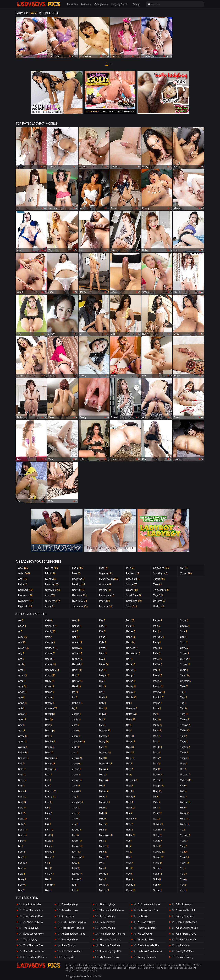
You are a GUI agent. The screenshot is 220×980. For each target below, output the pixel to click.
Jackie (77, 714)
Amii (22, 670)
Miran (104, 857)
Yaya (184, 841)
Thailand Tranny (185, 957)
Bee (22, 802)
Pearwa (159, 692)
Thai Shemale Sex (33, 945)
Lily (103, 686)
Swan (185, 675)
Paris (158, 659)
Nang (130, 675)
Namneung (133, 653)
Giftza (49, 874)
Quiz (157, 791)
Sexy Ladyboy (107, 922)
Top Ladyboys (31, 928)
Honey (77, 681)
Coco (50, 686)
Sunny (185, 664)
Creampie (53, 590)
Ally (21, 653)
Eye (49, 802)
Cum (50, 595)
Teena (185, 720)
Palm (131, 890)
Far (48, 819)
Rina (156, 802)
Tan (183, 703)
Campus (51, 626)
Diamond (51, 758)
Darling (50, 731)
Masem (105, 753)
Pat (157, 670)
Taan (184, 686)
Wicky (185, 813)
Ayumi (23, 747)
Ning (130, 758)
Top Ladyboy (30, 940)
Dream (51, 769)
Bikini (50, 573)
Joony (76, 791)
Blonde (51, 579)
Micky (103, 808)
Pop (157, 764)
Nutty (131, 835)
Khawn (77, 879)
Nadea (131, 631)
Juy (75, 824)
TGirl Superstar (184, 904)
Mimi (103, 824)
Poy (157, 769)
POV (130, 568)
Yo (184, 852)
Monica (104, 890)
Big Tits (52, 568)
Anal (23, 568)
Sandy (158, 841)
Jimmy (77, 780)
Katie (76, 868)
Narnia (131, 697)
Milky (103, 819)
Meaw (103, 769)
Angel (22, 692)
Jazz (76, 747)
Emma (50, 791)
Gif (48, 863)
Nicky (130, 747)
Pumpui (158, 786)
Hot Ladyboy (183, 945)
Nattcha (131, 714)
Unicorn (185, 775)
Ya (183, 830)
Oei (129, 841)
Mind (103, 830)
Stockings (160, 573)
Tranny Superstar (147, 957)
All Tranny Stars (146, 922)
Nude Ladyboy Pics (34, 934)
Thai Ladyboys (108, 904)
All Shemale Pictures (149, 904)
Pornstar (106, 606)
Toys (158, 595)
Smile (158, 863)
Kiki (75, 885)
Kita (102, 620)
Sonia (184, 620)
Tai (183, 692)
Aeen (22, 626)
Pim (157, 720)
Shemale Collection (186, 922)
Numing (131, 819)
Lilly (102, 681)
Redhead (133, 573)
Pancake (159, 637)
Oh (129, 846)
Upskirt (159, 606)
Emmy (50, 797)
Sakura (158, 824)
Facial (78, 568)
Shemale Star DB (147, 928)
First (49, 835)
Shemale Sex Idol (185, 910)
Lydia (103, 714)
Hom (76, 675)
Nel (129, 731)
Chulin (50, 675)
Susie (184, 670)
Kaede (77, 830)
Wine (184, 819)
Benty (23, 830)
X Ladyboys (68, 916)
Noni (130, 786)
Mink (103, 841)
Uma (184, 764)
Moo (130, 620)
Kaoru (77, 841)
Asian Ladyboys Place (73, 934)
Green (77, 648)
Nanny (131, 686)
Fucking (79, 584)
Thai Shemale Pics (33, 910)
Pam (157, 626)
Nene (130, 736)
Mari (103, 747)
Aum (23, 742)
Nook (130, 802)
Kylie (103, 642)
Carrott (50, 642)
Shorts (131, 584)
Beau (22, 791)
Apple (22, 714)
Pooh (157, 758)
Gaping (78, 590)
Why (183, 808)
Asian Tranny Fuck (186, 934)
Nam (130, 642)
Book (22, 868)
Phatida (158, 697)
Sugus (185, 653)
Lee (103, 670)
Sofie (157, 885)
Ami (21, 664)
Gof (75, 631)
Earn (49, 775)
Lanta (104, 664)
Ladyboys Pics (84, 976)
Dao (49, 720)
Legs (103, 568)
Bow (22, 874)
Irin (75, 697)
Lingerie (106, 573)
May (103, 758)
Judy (76, 808)
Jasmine (79, 742)
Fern (49, 830)
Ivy (75, 709)
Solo (132, 606)
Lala (102, 659)
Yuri (183, 885)
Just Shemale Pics (72, 951)
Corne (49, 697)
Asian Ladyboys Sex (187, 928)
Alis (22, 642)
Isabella (77, 703)
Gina (49, 890)
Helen (77, 670)
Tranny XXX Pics (185, 951)
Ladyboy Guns (107, 928)
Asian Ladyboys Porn (111, 951)
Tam (184, 697)
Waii (183, 791)
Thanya (185, 725)
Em (48, 786)
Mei (102, 786)
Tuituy (184, 758)
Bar (22, 775)
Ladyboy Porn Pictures (150, 951)
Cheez (50, 659)
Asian (24, 573)
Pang (157, 642)
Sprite (184, 648)
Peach (158, 686)
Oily (129, 857)
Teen (158, 584)
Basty (22, 780)
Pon (156, 742)
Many (104, 742)
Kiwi (102, 631)
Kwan (103, 637)
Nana (131, 664)
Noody (131, 797)
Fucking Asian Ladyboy (74, 922)
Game (49, 857)
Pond (158, 747)
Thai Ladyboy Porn (33, 916)
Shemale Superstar (34, 951)
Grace (77, 642)
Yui (183, 874)
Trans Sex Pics (146, 940)
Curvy (50, 606)
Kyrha (103, 648)
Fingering (79, 579)
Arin (22, 720)
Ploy (157, 731)
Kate (76, 863)
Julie (76, 813)
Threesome (161, 590)
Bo (21, 846)
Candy (50, 631)
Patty (158, 675)
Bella (23, 819)
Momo (104, 874)
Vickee (185, 780)
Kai (75, 835)
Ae (21, 620)
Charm (50, 653)
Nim (130, 753)
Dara (49, 725)
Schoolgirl (133, 579)
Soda (158, 874)
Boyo (22, 885)
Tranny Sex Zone (185, 916)
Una (183, 769)
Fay (48, 824)
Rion (156, 808)
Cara (49, 637)
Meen (103, 775)
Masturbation (109, 579)
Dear (49, 736)
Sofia (157, 879)
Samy (157, 835)
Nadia (131, 637)
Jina (76, 786)
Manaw (105, 731)
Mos (130, 626)
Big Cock (25, 606)
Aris (21, 725)
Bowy (22, 879)
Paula (157, 681)
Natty (131, 720)
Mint (103, 852)
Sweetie (186, 681)
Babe (23, 584)
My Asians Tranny (109, 957)
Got (76, 637)
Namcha (132, 648)
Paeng (131, 885)
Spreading (161, 568)
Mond (104, 885)
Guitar (77, 653)
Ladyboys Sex (69, 957)
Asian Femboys (70, 910)
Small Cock (134, 595)
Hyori (77, 686)
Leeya (104, 675)
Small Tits (134, 601)
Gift (49, 868)
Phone (158, 703)
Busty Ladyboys (70, 940)
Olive (130, 863)
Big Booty (26, 601)
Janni (76, 736)
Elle (48, 780)
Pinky (158, 725)
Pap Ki (157, 648)
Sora (184, 631)
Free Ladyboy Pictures (35, 957)
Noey (130, 769)
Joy (75, 797)
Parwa (158, 664)
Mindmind (106, 835)
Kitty (103, 626)
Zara (184, 890)
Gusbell (77, 659)
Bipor (22, 841)
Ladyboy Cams (119, 4)
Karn (76, 852)
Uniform (159, 601)
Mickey (105, 802)
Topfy (184, 753)
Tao (184, 709)
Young (186, 573)
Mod (103, 868)
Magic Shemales (32, 904)
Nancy (131, 670)
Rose (158, 813)
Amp (22, 681)
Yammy (185, 835)
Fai (48, 808)
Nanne (131, 681)
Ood (129, 874)
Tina (183, 736)
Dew (49, 753)
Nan (129, 659)
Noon (131, 808)
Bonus (23, 863)
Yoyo (185, 863)
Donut (50, 764)
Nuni (130, 824)
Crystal (50, 714)
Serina (158, 857)
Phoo (157, 709)
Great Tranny (69, 945)
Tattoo (159, 579)
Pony (157, 753)
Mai (102, 720)
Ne (129, 725)
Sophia (185, 626)
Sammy (159, 830)
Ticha (185, 731)
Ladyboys (143, 916)
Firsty (49, 841)
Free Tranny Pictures (73, 928)
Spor (184, 637)
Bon (22, 857)
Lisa (103, 709)
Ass (23, 579)
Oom (130, 879)
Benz (23, 835)
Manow (104, 736)
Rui (156, 819)
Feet (76, 573)
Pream (158, 775)
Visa (183, 786)
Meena (104, 780)
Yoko (185, 857)
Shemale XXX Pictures (112, 910)
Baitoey (23, 758)
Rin (156, 797)
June (76, 819)
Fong (49, 846)
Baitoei (23, 753)
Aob (21, 709)
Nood (130, 791)
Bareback (26, 590)
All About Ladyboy (33, 922)
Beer (22, 808)
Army (23, 736)
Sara (157, 846)
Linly (103, 703)
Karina (77, 846)
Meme (104, 791)
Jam (76, 725)
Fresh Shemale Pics (148, 945)
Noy (129, 813)
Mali (102, 725)
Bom (22, 852)
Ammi (23, 675)
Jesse (76, 764)
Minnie (104, 846)
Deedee (50, 742)
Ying (183, 846)
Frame (50, 852)
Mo (102, 863)
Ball (21, 764)
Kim (75, 890)
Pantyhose (107, 595)
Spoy (184, 642)
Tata (184, 714)
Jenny (77, 758)
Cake (49, 620)
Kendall (77, 874)
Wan (183, 797)
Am (21, 659)
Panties (105, 590)
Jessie (77, 769)
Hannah (77, 664)
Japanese (80, 606)
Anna (23, 703)
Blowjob (52, 584)
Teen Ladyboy (107, 916)
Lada (103, 653)
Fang (49, 813)
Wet (184, 568)
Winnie (185, 824)
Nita (129, 764)
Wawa (185, 802)
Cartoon (51, 648)
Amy (22, 686)
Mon (103, 879)
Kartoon (78, 857)
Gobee (77, 626)
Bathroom (25, 595)
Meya (103, 797)
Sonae (158, 890)
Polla (157, 736)
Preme (158, 780)
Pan (157, 631)
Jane (76, 731)
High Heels (79, 601)
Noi (129, 775)
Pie (156, 714)
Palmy (158, 620)
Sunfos (185, 659)
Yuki (183, 879)
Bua (21, 890)
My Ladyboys (145, 934)
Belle (22, 824)
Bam (22, 769)
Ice (75, 692)
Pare (157, 653)
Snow (157, 868)
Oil (129, 852)
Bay (21, 786)
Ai (20, 631)
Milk (103, 813)
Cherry (50, 664)
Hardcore (79, 595)
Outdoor (105, 584)
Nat (129, 703)
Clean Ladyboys (70, 904)
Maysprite (106, 764)
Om (130, 868)
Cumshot (53, 601)
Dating (136, 4)
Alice (23, 637)
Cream (50, 703)
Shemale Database (110, 940)
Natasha (132, 709)
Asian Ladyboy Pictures (112, 934)
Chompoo (52, 670)
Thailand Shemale (186, 940)
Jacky (76, 720)
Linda (103, 697)
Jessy (76, 775)
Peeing (105, 601)
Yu (183, 868)
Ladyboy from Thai (148, 910)
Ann (21, 697)
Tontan (185, 747)
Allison (23, 648)
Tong (184, 742)
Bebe (22, 797)
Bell (22, 813)
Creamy (51, 709)
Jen (75, 753)
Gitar (76, 620)
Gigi (48, 879)
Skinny (132, 590)
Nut (130, 830)
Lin (102, 692)
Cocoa (50, 692)
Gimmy (50, 885)
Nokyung (132, 780)
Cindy (50, 681)
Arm (22, 731)
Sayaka (159, 852)
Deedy (50, 747)
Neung (131, 742)
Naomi (131, 692)
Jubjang (78, 802)
